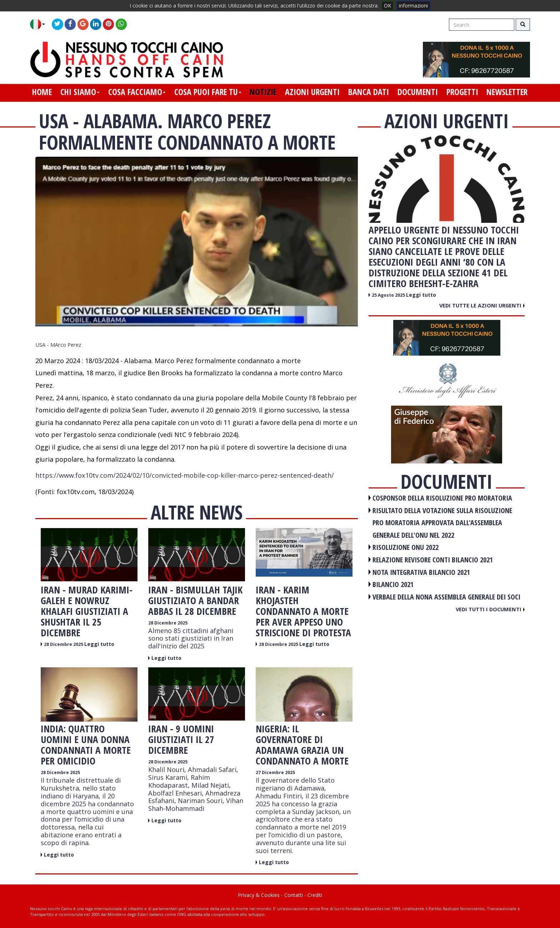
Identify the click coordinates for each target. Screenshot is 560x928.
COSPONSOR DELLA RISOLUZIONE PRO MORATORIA (442, 498)
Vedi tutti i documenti (490, 609)
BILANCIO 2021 (393, 584)
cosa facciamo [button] (137, 92)
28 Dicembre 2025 (64, 644)
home (42, 92)
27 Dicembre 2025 (275, 773)
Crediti (315, 895)
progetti (462, 92)
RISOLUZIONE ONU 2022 (406, 547)
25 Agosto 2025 (389, 295)
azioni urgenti (312, 92)
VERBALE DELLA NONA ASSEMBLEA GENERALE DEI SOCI (446, 597)
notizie (263, 92)
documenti (418, 92)
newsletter (507, 92)
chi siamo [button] (80, 92)
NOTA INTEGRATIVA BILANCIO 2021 (421, 572)
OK (387, 6)
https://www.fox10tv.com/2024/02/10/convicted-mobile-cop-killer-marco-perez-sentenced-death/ (185, 475)
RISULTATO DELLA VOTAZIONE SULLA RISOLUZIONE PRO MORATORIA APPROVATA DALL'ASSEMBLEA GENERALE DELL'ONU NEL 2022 (442, 523)
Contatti (294, 895)
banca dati (369, 92)
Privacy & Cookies (259, 895)
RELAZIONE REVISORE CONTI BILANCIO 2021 (433, 560)
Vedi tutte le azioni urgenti (482, 305)
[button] (40, 24)
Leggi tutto (99, 644)
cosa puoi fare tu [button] (208, 92)
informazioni (413, 6)
